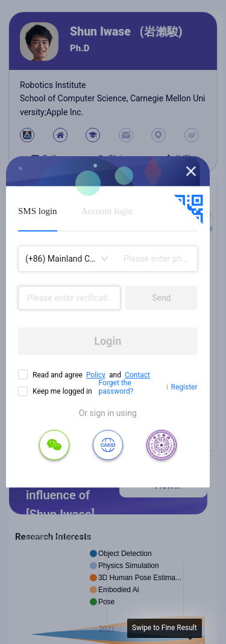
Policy (96, 375)
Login (108, 341)
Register (184, 387)
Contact (137, 375)
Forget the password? (116, 387)
